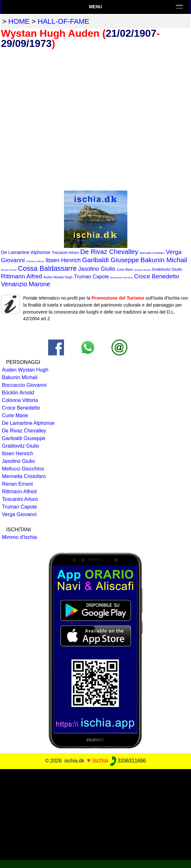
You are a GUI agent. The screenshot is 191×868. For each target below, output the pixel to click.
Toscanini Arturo (65, 253)
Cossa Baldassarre (47, 268)
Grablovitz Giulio (167, 269)
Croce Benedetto (157, 276)
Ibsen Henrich (63, 260)
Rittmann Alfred (22, 276)
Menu (95, 7)
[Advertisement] (95, 813)
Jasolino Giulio (97, 269)
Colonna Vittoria (35, 261)
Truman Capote (91, 277)
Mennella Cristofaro (152, 253)
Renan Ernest (9, 270)
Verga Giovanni (19, 514)
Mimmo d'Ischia (19, 537)
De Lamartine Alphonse (26, 252)
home (19, 21)
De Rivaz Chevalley (109, 252)
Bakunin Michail (164, 260)
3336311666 (128, 761)
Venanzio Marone (26, 284)
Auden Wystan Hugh (58, 277)
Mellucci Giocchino (23, 469)
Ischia (100, 760)
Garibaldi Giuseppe (111, 260)
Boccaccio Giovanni (121, 278)
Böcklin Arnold (142, 270)
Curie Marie (125, 270)
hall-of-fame (64, 21)
